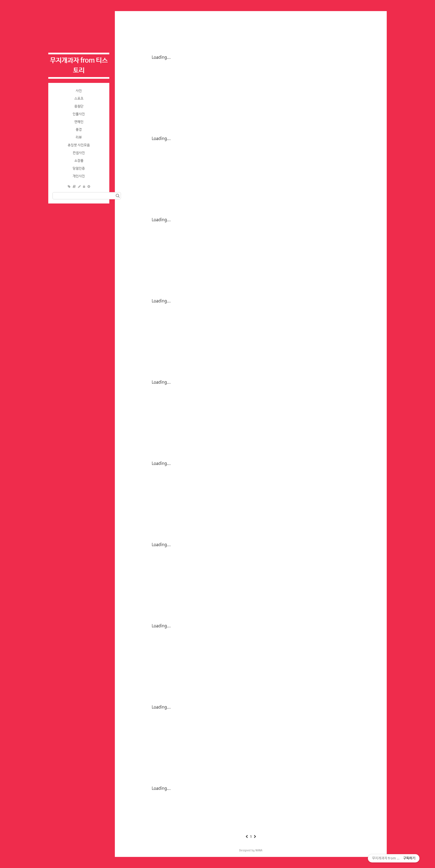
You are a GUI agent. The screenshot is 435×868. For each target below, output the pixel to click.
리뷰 (79, 138)
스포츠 (79, 99)
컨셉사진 (79, 153)
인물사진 (79, 114)
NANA (259, 850)
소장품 (79, 161)
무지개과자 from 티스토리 (79, 66)
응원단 (79, 106)
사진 (79, 91)
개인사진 (79, 176)
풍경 (79, 130)
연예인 (79, 122)
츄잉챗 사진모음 (79, 145)
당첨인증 (79, 169)
